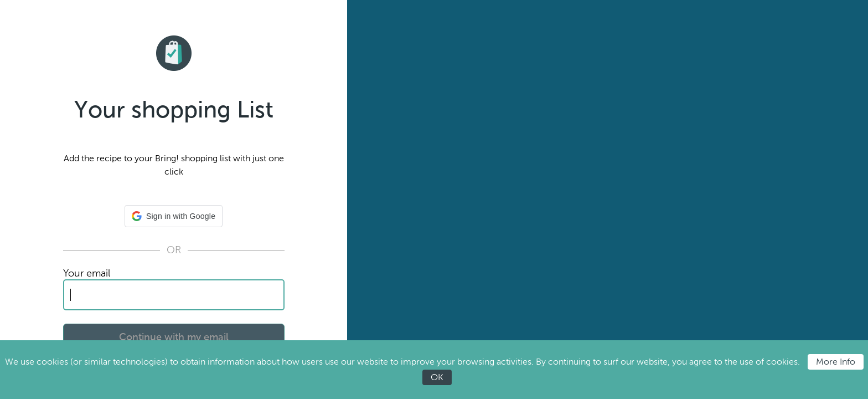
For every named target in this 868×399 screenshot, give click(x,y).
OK (437, 377)
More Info (836, 362)
